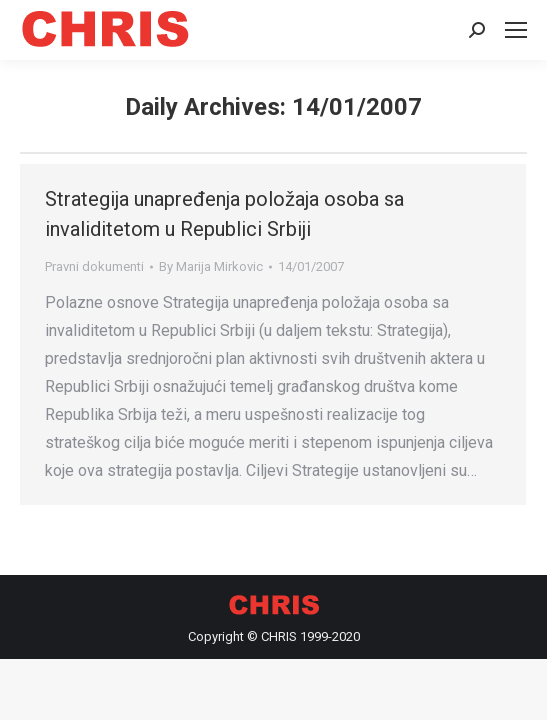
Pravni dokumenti (94, 266)
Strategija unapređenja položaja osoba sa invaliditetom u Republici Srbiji (224, 214)
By (211, 266)
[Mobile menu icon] (516, 30)
